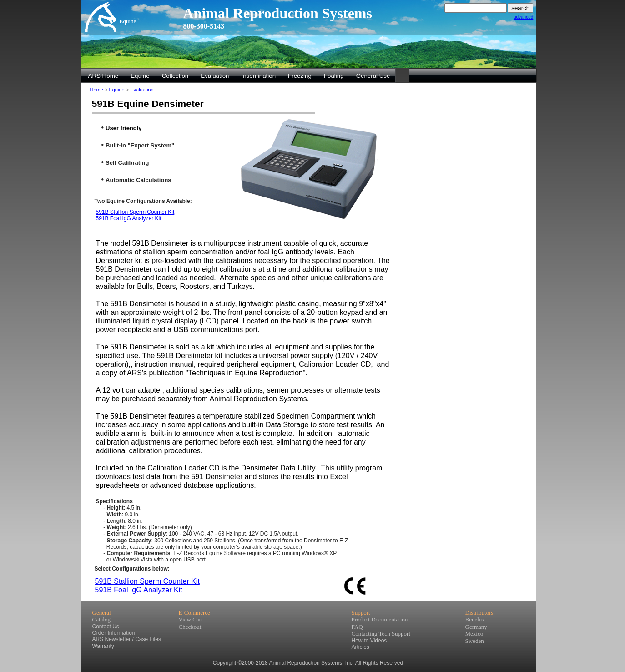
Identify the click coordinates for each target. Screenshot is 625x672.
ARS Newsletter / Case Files (127, 639)
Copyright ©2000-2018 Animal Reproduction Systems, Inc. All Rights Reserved (308, 663)
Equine (116, 90)
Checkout (190, 627)
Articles (360, 647)
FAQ (357, 627)
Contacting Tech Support (381, 634)
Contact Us (106, 627)
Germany (476, 627)
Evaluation (142, 90)
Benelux (475, 619)
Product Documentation (380, 619)
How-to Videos (369, 641)
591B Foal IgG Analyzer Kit (129, 218)
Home (97, 90)
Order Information (114, 633)
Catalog (101, 619)
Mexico (474, 634)
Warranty (103, 646)
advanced (523, 17)
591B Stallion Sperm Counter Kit (135, 212)
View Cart (191, 619)
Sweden (475, 641)
